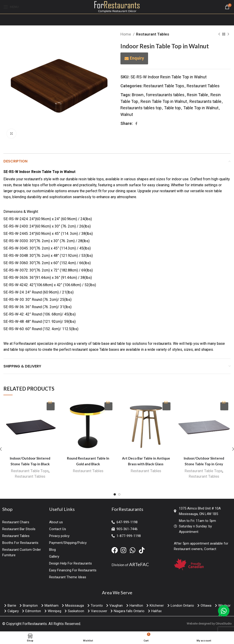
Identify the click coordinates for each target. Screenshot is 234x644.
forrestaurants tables (165, 95)
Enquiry (137, 58)
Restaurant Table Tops (164, 86)
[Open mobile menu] (11, 7)
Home (126, 34)
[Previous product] (219, 34)
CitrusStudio (224, 623)
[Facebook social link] (136, 123)
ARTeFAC (139, 564)
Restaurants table (205, 101)
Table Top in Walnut (201, 108)
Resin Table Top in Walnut (164, 101)
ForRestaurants (35, 624)
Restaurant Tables (153, 34)
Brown (138, 95)
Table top (172, 108)
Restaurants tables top (141, 108)
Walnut (127, 114)
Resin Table (197, 95)
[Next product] (228, 34)
